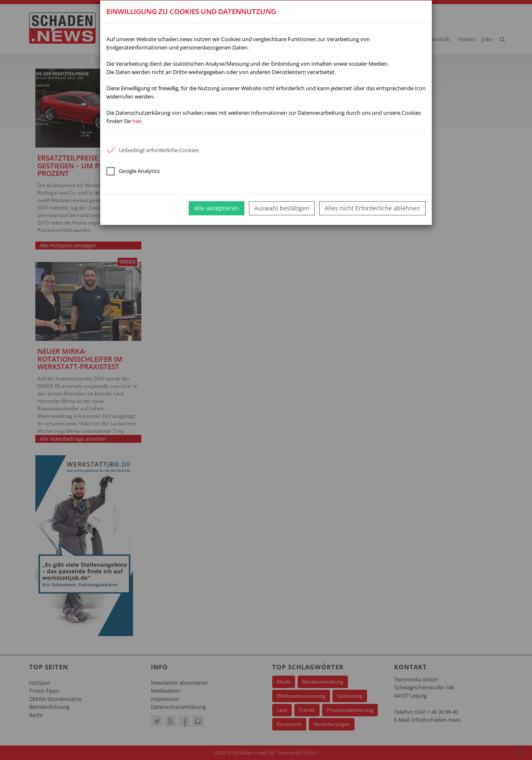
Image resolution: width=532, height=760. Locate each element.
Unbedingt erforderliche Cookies (153, 150)
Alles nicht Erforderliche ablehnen (372, 208)
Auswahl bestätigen (282, 208)
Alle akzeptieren (217, 208)
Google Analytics (133, 171)
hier (137, 121)
